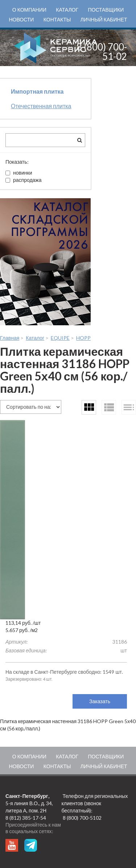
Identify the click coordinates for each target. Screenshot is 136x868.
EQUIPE (60, 338)
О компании (29, 10)
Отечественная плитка (41, 106)
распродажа (24, 180)
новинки (19, 173)
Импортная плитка (37, 91)
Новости (21, 19)
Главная (10, 338)
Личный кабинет (104, 19)
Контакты (57, 19)
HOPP (83, 338)
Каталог (67, 10)
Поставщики (106, 10)
